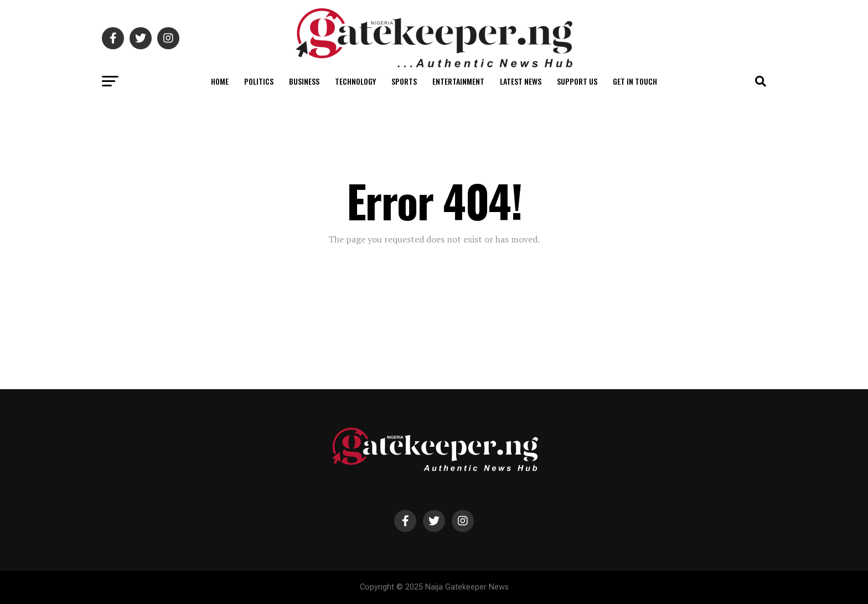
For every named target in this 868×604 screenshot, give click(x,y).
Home (220, 81)
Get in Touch (635, 81)
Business (304, 81)
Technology (355, 81)
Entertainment (458, 81)
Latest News (521, 81)
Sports (404, 81)
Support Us (577, 81)
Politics (259, 81)
